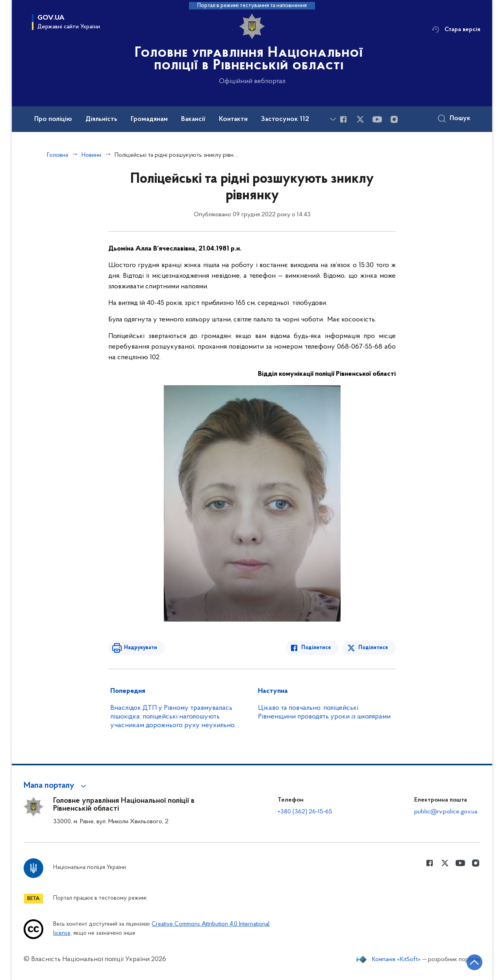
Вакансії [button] (193, 119)
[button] (56, 786)
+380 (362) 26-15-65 (305, 812)
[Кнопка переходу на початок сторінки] (474, 962)
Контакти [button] (233, 119)
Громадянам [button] (149, 119)
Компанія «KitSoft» (397, 960)
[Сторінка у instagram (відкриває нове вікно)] (394, 119)
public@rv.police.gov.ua (446, 812)
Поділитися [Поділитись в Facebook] (316, 648)
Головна (57, 155)
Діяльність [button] (101, 119)
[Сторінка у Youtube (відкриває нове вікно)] (377, 119)
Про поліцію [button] (53, 119)
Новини (91, 155)
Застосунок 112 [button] (285, 119)
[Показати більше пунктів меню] (333, 119)
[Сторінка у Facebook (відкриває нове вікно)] (343, 119)
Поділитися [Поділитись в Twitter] (373, 648)
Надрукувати (141, 648)
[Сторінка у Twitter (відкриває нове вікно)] (360, 119)
